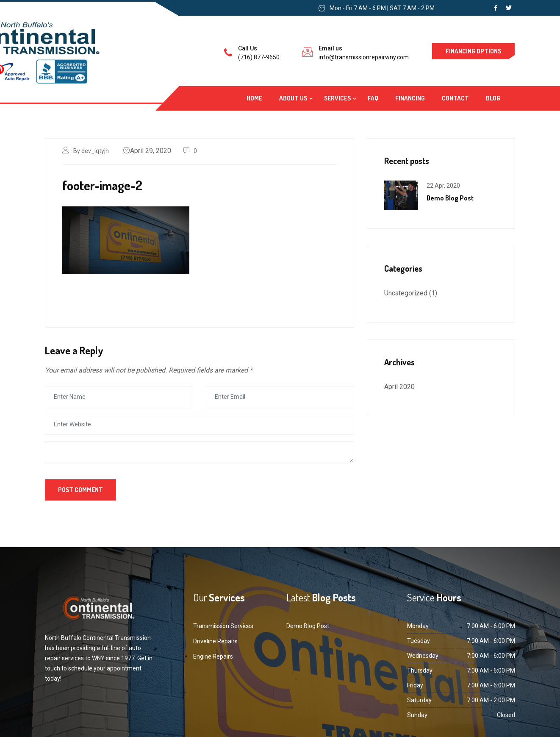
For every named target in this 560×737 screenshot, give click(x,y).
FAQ (373, 98)
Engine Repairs (213, 656)
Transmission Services (223, 626)
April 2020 (399, 387)
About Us (293, 98)
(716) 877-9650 (259, 57)
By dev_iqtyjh (91, 151)
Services (337, 98)
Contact (455, 98)
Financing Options (473, 51)
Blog (493, 98)
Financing (410, 98)
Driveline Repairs (215, 641)
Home (254, 98)
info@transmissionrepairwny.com (364, 57)
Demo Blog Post (450, 198)
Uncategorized (406, 293)
